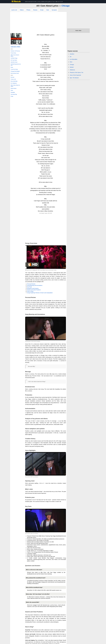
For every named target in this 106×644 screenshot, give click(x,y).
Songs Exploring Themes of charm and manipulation (40, 293)
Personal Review (31, 284)
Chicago (66, 6)
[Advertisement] (38, 23)
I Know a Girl (13, 79)
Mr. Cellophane (14, 83)
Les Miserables (74, 59)
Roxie (12, 67)
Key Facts (29, 287)
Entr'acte (12, 77)
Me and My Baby (14, 81)
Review (35, 10)
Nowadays (13, 92)
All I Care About (14, 60)
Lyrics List (14, 10)
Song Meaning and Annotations (35, 285)
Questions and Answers (33, 288)
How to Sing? (30, 291)
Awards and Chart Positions (34, 290)
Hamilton (72, 54)
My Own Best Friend (15, 73)
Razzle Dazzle (14, 88)
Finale (12, 96)
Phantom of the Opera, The (77, 72)
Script (42, 10)
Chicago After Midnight (15, 71)
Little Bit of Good (14, 62)
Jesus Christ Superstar (75, 75)
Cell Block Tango (14, 58)
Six (71, 57)
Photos (28, 10)
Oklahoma (72, 70)
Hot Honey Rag (14, 94)
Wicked (72, 67)
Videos (22, 10)
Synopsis (54, 10)
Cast (48, 10)
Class (12, 90)
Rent (71, 62)
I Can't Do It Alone (14, 69)
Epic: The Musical (74, 78)
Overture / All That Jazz (15, 51)
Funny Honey (13, 53)
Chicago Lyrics (15, 47)
